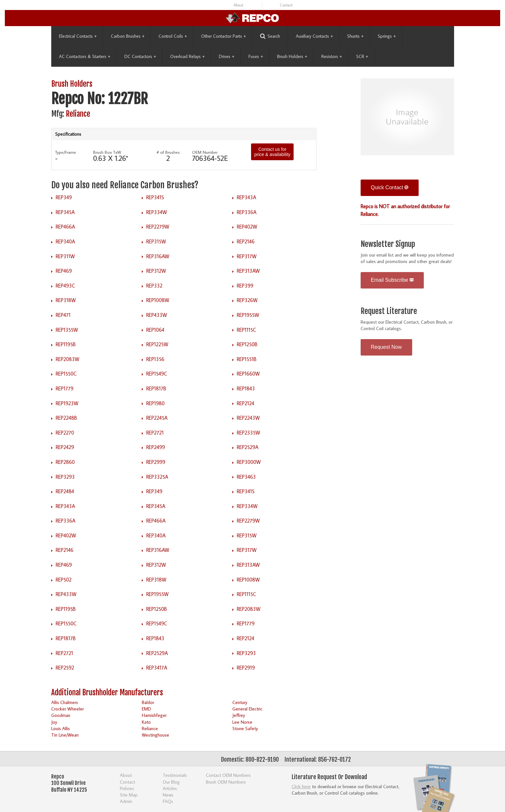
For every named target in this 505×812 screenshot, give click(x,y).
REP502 (64, 580)
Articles (170, 788)
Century (240, 702)
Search (270, 36)
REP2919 (246, 668)
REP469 (64, 271)
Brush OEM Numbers (226, 782)
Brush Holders (292, 56)
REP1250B (247, 344)
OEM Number (205, 152)
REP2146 (246, 241)
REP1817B (156, 388)
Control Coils (173, 36)
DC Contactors (140, 56)
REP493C (65, 286)
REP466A (65, 227)
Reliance (78, 114)
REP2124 (246, 403)
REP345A (65, 212)
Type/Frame (66, 152)
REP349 (64, 197)
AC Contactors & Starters (85, 56)
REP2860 (65, 462)
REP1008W (158, 300)
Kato (146, 722)
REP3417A (157, 668)
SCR (362, 56)
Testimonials (175, 775)
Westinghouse (155, 735)
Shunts (355, 36)
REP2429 (65, 447)
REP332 (154, 286)
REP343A (247, 197)
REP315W (156, 241)
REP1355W (67, 330)
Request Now (386, 347)
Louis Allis (61, 728)
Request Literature (389, 311)
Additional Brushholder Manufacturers (107, 693)
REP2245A (157, 418)
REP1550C (66, 374)
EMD (146, 709)
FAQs (168, 801)
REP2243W (248, 418)
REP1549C (157, 374)
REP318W (66, 300)
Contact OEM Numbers (228, 775)
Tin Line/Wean (65, 735)
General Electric (247, 709)
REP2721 (155, 433)
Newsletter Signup (388, 244)
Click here (301, 786)
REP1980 (155, 403)
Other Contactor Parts (223, 36)
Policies (127, 788)
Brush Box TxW (107, 152)
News (168, 795)
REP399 (245, 286)
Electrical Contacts (78, 36)
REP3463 (246, 477)
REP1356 (155, 359)
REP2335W (248, 433)
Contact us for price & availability (272, 152)
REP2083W (68, 359)
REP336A (247, 212)
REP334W (157, 212)
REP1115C (247, 330)
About (238, 5)
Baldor (148, 702)
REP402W (247, 227)
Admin (126, 801)
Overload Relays (187, 56)
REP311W (65, 256)
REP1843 (246, 388)
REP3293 (65, 477)
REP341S (155, 197)
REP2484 (65, 491)
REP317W (247, 256)
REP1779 (65, 388)
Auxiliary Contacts (314, 36)
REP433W (157, 315)
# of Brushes (168, 152)
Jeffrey (239, 715)
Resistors (332, 56)
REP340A (65, 241)
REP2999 (156, 462)
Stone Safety (245, 728)
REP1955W (248, 315)
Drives (227, 56)
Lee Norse (242, 722)
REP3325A (157, 477)
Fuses (256, 56)
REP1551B (247, 359)
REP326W (247, 300)
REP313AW (248, 271)
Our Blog (171, 782)
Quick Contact (390, 187)
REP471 (63, 315)
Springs (387, 36)
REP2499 (156, 447)
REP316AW (158, 256)
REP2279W (158, 227)
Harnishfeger (154, 715)
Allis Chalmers (65, 702)
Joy (54, 722)
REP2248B (66, 418)
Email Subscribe (392, 280)
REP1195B (66, 344)
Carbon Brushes (128, 36)
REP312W (156, 271)
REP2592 (65, 668)
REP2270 (65, 433)
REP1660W (248, 374)
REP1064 (155, 330)
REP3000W (249, 462)
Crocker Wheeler (68, 709)
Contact (286, 5)
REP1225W (157, 344)
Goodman (61, 715)
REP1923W (67, 403)
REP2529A (248, 447)
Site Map (129, 795)
